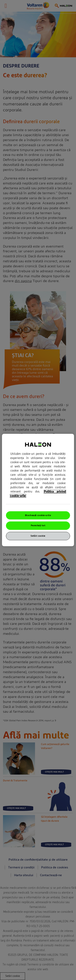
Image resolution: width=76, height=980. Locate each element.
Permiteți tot (38, 526)
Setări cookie (38, 536)
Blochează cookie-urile (38, 515)
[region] (38, 490)
